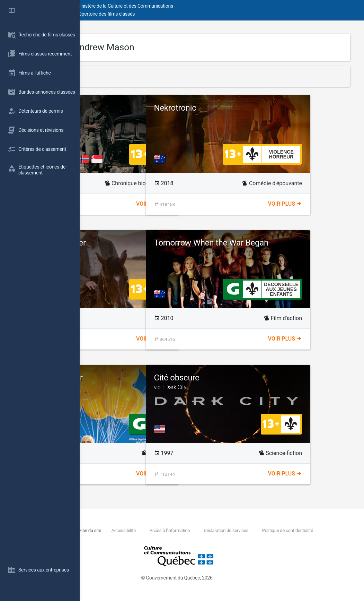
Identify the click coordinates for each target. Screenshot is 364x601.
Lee (108, 108)
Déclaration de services (299, 530)
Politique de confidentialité (148, 538)
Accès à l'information (242, 530)
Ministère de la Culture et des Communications (204, 6)
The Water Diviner (134, 243)
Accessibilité (196, 530)
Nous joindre (131, 530)
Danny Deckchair (132, 378)
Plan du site (162, 530)
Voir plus (193, 204)
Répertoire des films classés (185, 14)
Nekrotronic (255, 108)
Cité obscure (288, 382)
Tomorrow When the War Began (279, 247)
